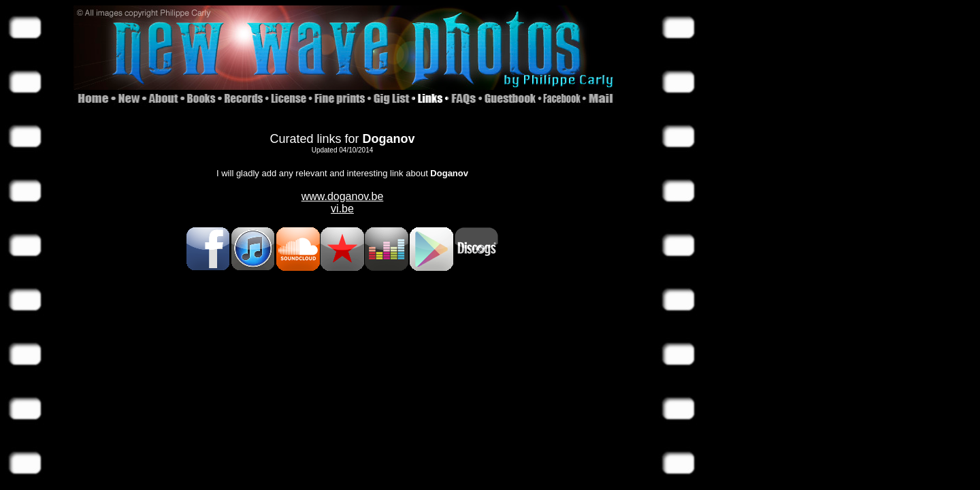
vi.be (342, 209)
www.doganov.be (343, 196)
